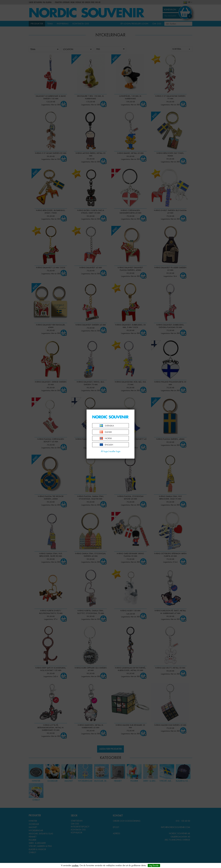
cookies (75, 865)
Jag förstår (154, 865)
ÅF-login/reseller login (111, 451)
